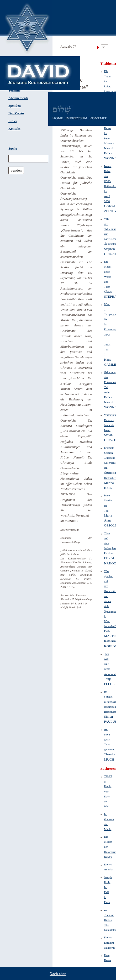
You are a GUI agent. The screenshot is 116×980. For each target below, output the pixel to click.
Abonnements (18, 98)
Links (12, 121)
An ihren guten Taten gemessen (110, 739)
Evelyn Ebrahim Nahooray (110, 942)
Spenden (15, 106)
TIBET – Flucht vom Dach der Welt (108, 791)
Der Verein (16, 113)
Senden (16, 170)
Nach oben (58, 974)
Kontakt (14, 129)
